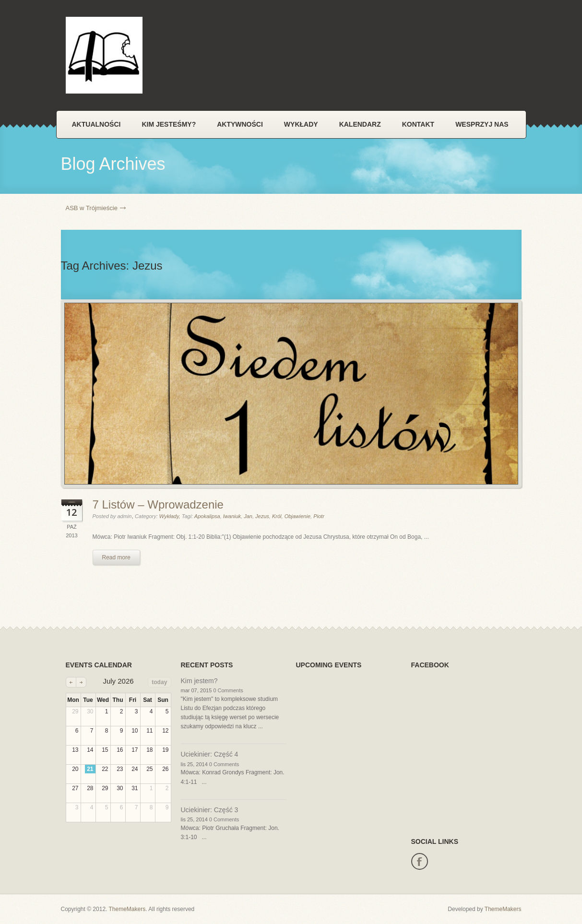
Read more (116, 557)
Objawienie (297, 516)
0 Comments (228, 690)
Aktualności (96, 124)
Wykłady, (171, 516)
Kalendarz (360, 124)
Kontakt (418, 124)
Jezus (262, 516)
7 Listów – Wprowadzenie (158, 504)
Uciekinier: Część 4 (210, 754)
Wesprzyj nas (482, 124)
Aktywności (240, 124)
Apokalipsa (207, 516)
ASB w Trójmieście (92, 208)
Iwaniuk (232, 516)
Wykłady (301, 124)
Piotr (319, 516)
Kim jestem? (199, 681)
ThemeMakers (127, 909)
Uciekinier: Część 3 (210, 810)
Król (277, 516)
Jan (248, 516)
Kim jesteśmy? (169, 124)
